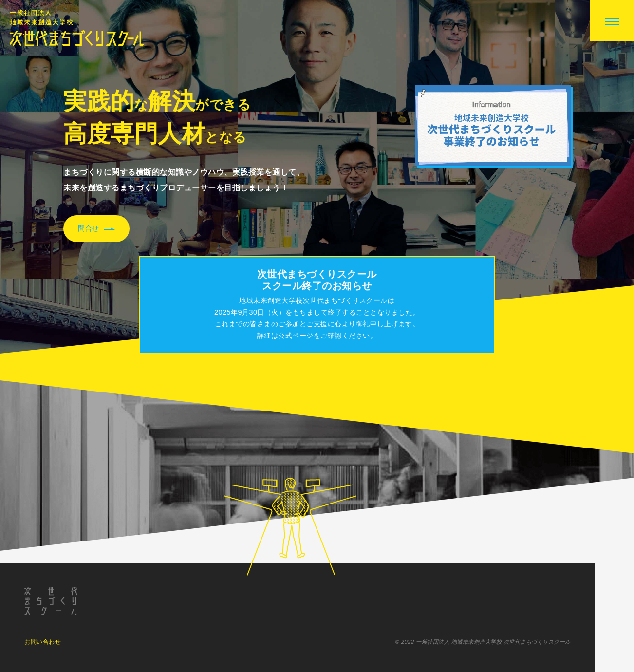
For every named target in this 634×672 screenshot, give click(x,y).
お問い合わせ (43, 642)
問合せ (96, 229)
